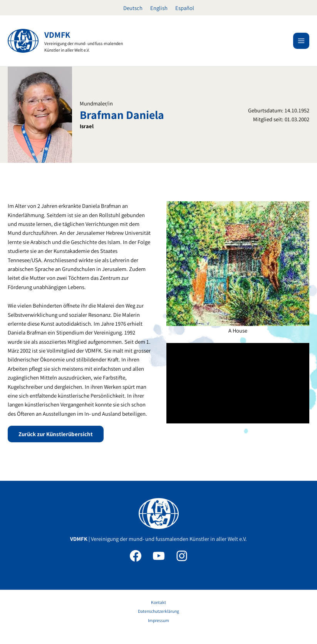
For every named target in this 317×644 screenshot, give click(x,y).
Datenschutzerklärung (158, 611)
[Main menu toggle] (301, 41)
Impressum (158, 620)
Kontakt (158, 602)
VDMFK (57, 35)
